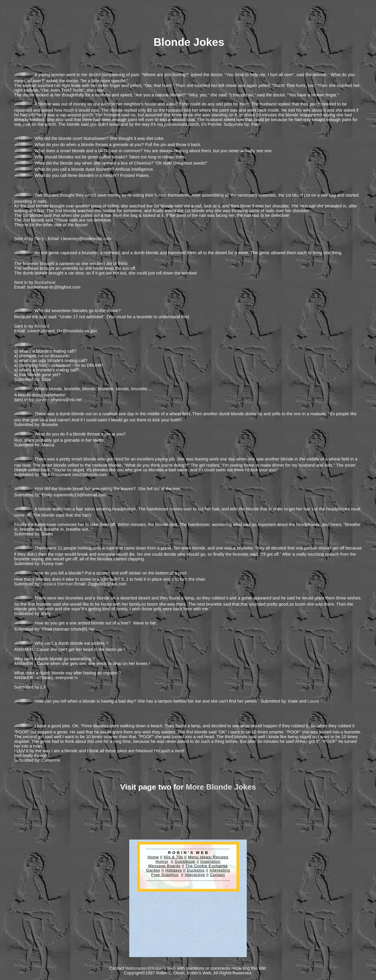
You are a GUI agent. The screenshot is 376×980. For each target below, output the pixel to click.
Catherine (51, 760)
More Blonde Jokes (221, 787)
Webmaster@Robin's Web (151, 968)
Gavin (41, 400)
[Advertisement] (109, 16)
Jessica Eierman (58, 584)
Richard (42, 326)
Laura (313, 701)
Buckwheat (45, 282)
